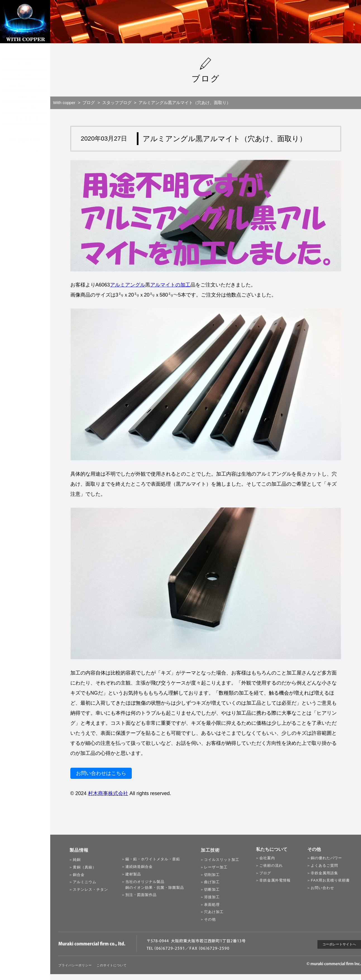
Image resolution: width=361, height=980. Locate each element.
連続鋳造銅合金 (139, 867)
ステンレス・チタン (90, 889)
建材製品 (133, 874)
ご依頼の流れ (25, 97)
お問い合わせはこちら (101, 773)
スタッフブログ (25, 150)
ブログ (25, 129)
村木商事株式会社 (108, 793)
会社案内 (267, 858)
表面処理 (212, 905)
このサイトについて (112, 965)
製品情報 (25, 64)
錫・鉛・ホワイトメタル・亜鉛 (153, 859)
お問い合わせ (322, 888)
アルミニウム (85, 882)
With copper (64, 103)
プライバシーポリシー (75, 965)
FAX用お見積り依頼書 (330, 880)
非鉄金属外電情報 (25, 140)
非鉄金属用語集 (25, 119)
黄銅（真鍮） (85, 867)
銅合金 (79, 875)
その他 (210, 919)
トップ (25, 53)
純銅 (77, 860)
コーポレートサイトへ (339, 944)
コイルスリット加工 (222, 860)
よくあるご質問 (25, 108)
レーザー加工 (216, 867)
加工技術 (25, 75)
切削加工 (212, 875)
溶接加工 (212, 897)
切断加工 (212, 889)
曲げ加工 (212, 882)
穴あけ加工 (214, 912)
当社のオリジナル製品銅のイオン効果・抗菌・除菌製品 (155, 885)
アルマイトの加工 (170, 285)
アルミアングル (128, 285)
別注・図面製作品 (141, 895)
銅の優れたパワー (25, 86)
